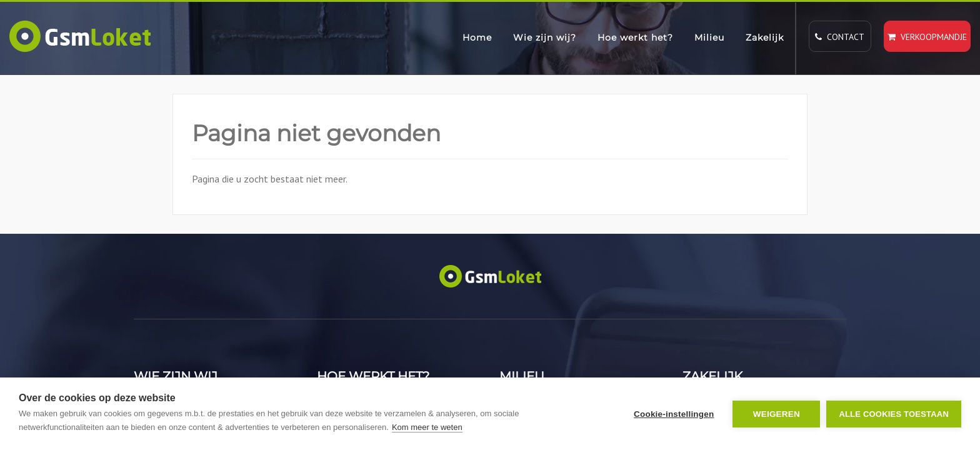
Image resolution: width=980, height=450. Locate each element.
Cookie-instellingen (674, 414)
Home (477, 37)
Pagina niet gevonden (316, 133)
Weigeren (777, 414)
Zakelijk (765, 37)
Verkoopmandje (927, 37)
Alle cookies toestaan (894, 414)
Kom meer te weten (427, 427)
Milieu (709, 37)
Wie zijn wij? (545, 37)
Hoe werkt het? (635, 37)
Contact (840, 37)
